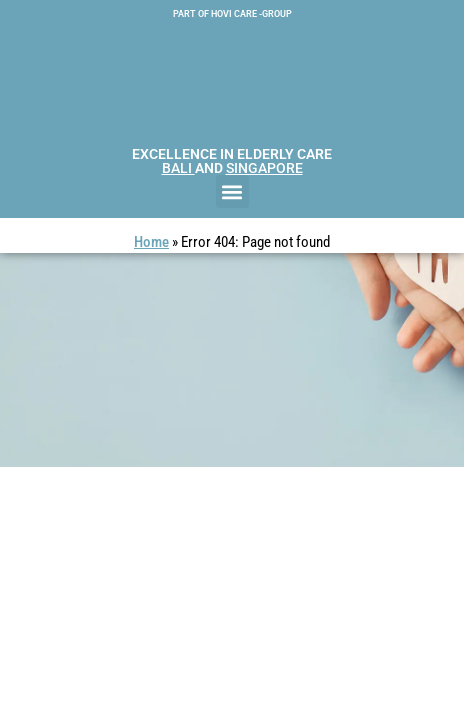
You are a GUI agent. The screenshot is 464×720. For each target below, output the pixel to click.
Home (151, 242)
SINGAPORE (264, 168)
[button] (232, 191)
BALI (178, 168)
